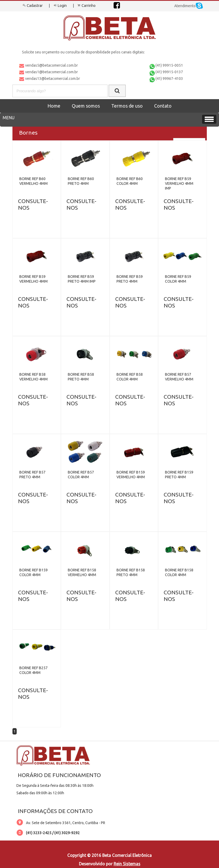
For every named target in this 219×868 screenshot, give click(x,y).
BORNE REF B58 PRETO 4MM (81, 377)
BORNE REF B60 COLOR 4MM (130, 181)
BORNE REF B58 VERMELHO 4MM (33, 377)
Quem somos (86, 106)
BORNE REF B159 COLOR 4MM (33, 572)
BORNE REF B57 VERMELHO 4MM (179, 377)
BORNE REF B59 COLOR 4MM (178, 279)
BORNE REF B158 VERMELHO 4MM (82, 572)
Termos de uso (127, 106)
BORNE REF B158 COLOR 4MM (179, 572)
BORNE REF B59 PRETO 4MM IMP (82, 279)
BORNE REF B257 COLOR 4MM (33, 670)
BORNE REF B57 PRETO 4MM (32, 475)
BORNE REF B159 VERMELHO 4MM (131, 475)
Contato (163, 106)
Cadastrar (32, 6)
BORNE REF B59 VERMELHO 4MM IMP (179, 183)
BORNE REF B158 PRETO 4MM (131, 572)
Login (60, 6)
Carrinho (86, 6)
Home (54, 106)
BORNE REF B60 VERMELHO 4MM (33, 181)
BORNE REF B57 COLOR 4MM (81, 475)
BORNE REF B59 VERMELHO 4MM (33, 279)
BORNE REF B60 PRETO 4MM (81, 181)
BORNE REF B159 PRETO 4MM (179, 475)
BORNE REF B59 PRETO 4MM (130, 279)
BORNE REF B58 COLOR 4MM (130, 377)
